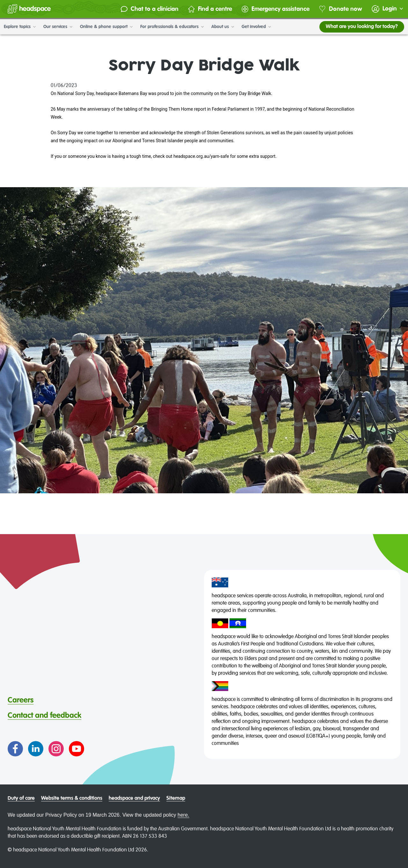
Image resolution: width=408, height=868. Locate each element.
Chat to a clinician (150, 9)
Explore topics (20, 27)
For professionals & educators (172, 27)
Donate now (341, 9)
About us (223, 27)
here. (183, 815)
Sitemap (176, 798)
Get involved (256, 27)
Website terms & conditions (72, 798)
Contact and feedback (44, 716)
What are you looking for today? (362, 27)
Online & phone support (106, 27)
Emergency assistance (276, 9)
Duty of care (21, 798)
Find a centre (210, 9)
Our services (58, 27)
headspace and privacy (134, 798)
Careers (21, 700)
